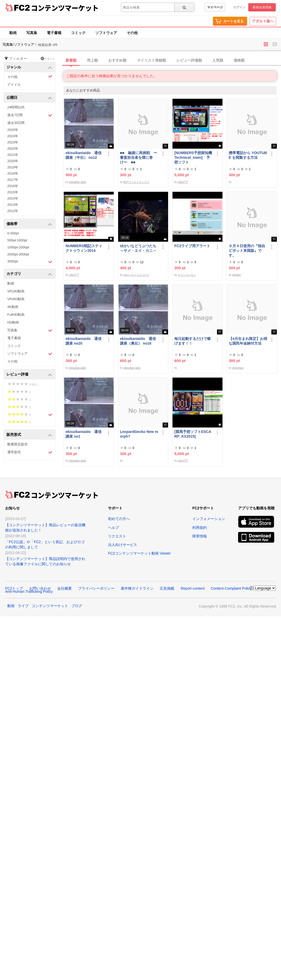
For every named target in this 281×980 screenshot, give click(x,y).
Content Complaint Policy (231, 588)
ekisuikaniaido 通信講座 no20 (84, 341)
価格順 (239, 60)
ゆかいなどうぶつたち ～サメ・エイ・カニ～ (139, 248)
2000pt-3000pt (18, 254)
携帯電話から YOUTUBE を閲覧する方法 (248, 155)
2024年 (13, 136)
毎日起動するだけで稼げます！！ (193, 341)
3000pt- (30, 262)
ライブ (23, 606)
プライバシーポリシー (96, 588)
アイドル (14, 85)
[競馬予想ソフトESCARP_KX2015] (193, 434)
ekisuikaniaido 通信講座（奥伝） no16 (138, 341)
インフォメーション (209, 519)
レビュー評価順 (189, 60)
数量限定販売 (17, 444)
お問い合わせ (40, 588)
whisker (237, 275)
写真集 (32, 33)
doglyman (238, 368)
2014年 (13, 198)
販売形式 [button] (29, 435)
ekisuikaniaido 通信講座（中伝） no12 (84, 155)
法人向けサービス (123, 545)
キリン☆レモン (187, 275)
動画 (13, 33)
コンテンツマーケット (65, 8)
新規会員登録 (262, 7)
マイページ (215, 7)
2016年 (13, 186)
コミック (78, 33)
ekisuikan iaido (78, 182)
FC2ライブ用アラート (192, 246)
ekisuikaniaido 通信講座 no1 (84, 434)
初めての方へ (119, 519)
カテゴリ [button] (29, 274)
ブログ (77, 606)
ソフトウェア (106, 33)
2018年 (13, 173)
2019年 (13, 167)
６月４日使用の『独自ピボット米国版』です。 (247, 251)
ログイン (239, 7)
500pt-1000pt (17, 240)
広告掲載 (167, 588)
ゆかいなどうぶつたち (136, 275)
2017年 (13, 180)
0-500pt (13, 233)
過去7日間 (30, 115)
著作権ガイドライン (137, 588)
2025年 (13, 130)
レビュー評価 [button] (29, 375)
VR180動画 (16, 291)
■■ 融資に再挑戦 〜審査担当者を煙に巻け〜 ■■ (139, 157)
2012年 (13, 211)
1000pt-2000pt (18, 247)
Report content (193, 588)
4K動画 (13, 307)
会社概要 (65, 588)
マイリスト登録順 (151, 60)
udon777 (183, 182)
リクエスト (117, 536)
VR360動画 (16, 299)
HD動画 (13, 322)
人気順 (218, 60)
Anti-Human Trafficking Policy (29, 591)
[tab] (172, 61)
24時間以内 (16, 107)
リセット (48, 58)
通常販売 (30, 452)
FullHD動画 (16, 315)
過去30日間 (16, 123)
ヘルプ (113, 528)
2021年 (13, 155)
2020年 (13, 161)
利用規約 (200, 528)
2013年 (13, 205)
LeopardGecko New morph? (139, 434)
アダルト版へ (263, 21)
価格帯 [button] (29, 224)
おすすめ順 (117, 60)
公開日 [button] (29, 98)
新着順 (71, 60)
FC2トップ (14, 588)
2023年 (13, 142)
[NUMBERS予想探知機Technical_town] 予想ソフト (193, 157)
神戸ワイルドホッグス (136, 182)
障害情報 (200, 536)
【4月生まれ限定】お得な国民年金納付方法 (248, 341)
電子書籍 (54, 33)
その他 (132, 33)
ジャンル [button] (29, 67)
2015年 (13, 192)
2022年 (13, 149)
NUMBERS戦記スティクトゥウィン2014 (84, 248)
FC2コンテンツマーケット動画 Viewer (139, 553)
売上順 (92, 60)
